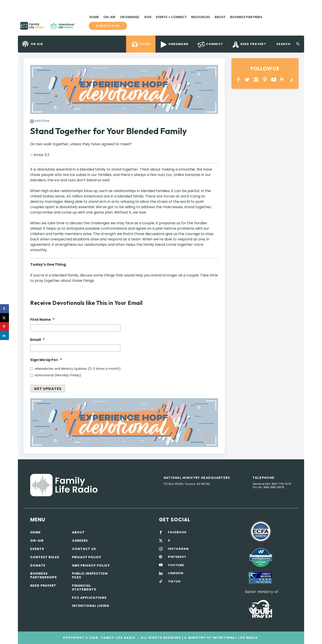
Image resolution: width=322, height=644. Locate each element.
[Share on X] (4, 318)
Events (37, 549)
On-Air (109, 17)
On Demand (130, 17)
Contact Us (84, 549)
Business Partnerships (43, 575)
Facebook (238, 80)
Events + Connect (171, 17)
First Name (42, 320)
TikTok (291, 80)
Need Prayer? (43, 586)
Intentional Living (91, 606)
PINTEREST (265, 80)
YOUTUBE (274, 80)
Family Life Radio (81, 28)
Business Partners (246, 17)
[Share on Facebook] (4, 309)
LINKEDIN (283, 80)
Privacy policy (87, 557)
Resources (201, 17)
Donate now (108, 26)
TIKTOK (174, 582)
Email (37, 340)
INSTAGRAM (256, 80)
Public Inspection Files (90, 575)
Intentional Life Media (235, 638)
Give (148, 17)
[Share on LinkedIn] (4, 336)
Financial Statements (84, 587)
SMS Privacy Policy (91, 565)
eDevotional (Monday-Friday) (58, 375)
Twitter (247, 80)
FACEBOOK (177, 532)
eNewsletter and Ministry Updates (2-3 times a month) (78, 369)
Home (94, 17)
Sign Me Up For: (46, 360)
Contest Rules (45, 557)
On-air (37, 541)
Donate (38, 565)
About (220, 17)
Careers (80, 541)
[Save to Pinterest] (4, 327)
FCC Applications (89, 598)
